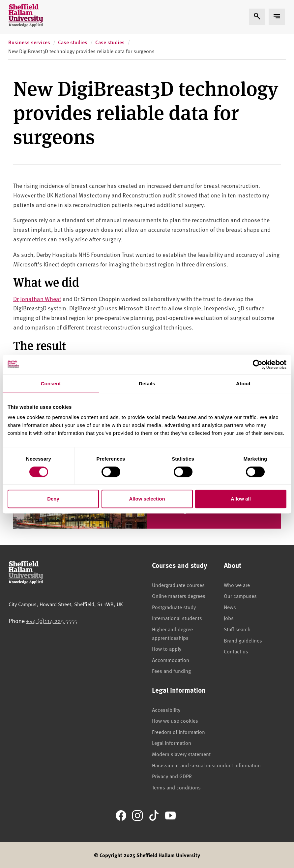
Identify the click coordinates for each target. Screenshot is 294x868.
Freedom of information (178, 732)
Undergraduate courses (178, 585)
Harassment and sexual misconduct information (206, 765)
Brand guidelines (243, 640)
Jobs (229, 618)
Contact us (236, 651)
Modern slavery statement (181, 754)
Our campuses (240, 596)
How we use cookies (175, 720)
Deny (53, 499)
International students (177, 618)
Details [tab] (147, 383)
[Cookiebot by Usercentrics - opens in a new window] (258, 365)
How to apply (167, 648)
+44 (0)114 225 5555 (52, 621)
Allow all (241, 499)
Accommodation (171, 660)
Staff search (237, 629)
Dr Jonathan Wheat (37, 299)
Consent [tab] (51, 383)
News (230, 607)
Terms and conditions (176, 787)
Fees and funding (171, 671)
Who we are (237, 585)
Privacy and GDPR (172, 776)
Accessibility (166, 710)
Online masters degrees (179, 596)
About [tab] (243, 383)
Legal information (172, 743)
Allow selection (147, 499)
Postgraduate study (174, 607)
